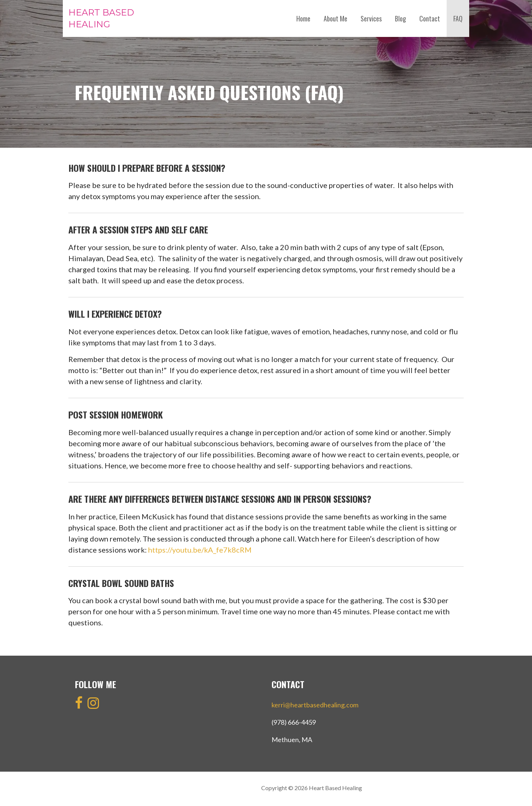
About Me (335, 18)
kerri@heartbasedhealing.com (315, 705)
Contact (430, 18)
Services (371, 18)
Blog (400, 18)
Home (303, 18)
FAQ (458, 18)
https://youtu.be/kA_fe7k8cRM (200, 550)
